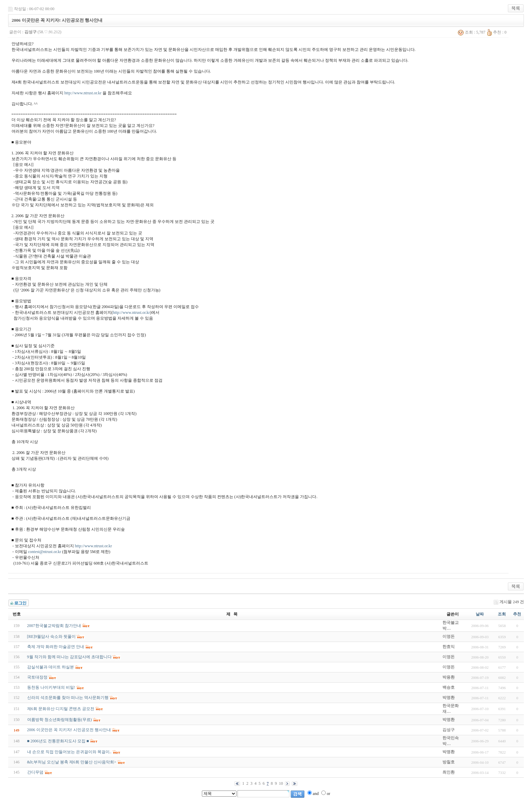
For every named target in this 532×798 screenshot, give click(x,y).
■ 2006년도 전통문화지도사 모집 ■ (58, 741)
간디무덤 (35, 772)
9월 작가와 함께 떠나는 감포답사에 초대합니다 (69, 657)
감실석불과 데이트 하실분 (51, 667)
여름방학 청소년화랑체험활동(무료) (60, 720)
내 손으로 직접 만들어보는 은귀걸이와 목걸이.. (69, 752)
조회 (502, 614)
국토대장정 (37, 677)
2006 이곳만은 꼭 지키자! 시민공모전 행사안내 (69, 730)
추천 (517, 614)
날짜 (480, 614)
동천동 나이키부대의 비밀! (51, 687)
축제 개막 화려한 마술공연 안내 (56, 647)
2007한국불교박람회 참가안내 (54, 626)
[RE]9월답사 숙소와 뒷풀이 (51, 636)
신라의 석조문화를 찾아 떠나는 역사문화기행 (68, 698)
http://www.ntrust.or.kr (83, 93)
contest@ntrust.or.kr (45, 552)
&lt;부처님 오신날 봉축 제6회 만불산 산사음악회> (72, 762)
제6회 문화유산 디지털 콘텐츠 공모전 (61, 709)
